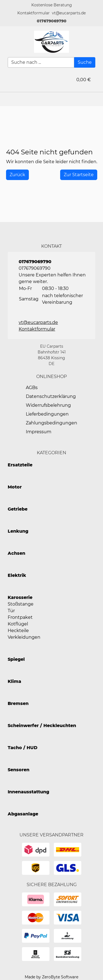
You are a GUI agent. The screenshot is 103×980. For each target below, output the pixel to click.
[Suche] (85, 62)
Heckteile (18, 631)
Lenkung (18, 531)
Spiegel (16, 659)
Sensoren (19, 770)
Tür (11, 611)
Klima (14, 681)
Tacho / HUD (23, 748)
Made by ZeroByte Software (51, 977)
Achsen (16, 553)
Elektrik (17, 575)
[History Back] (17, 175)
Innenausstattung (28, 792)
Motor (15, 487)
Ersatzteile (20, 465)
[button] (34, 13)
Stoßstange (21, 604)
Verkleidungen (24, 637)
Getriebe (18, 509)
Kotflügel (18, 624)
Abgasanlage (23, 814)
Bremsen (18, 703)
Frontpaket (20, 617)
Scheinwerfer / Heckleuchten (42, 726)
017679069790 (52, 21)
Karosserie (20, 597)
